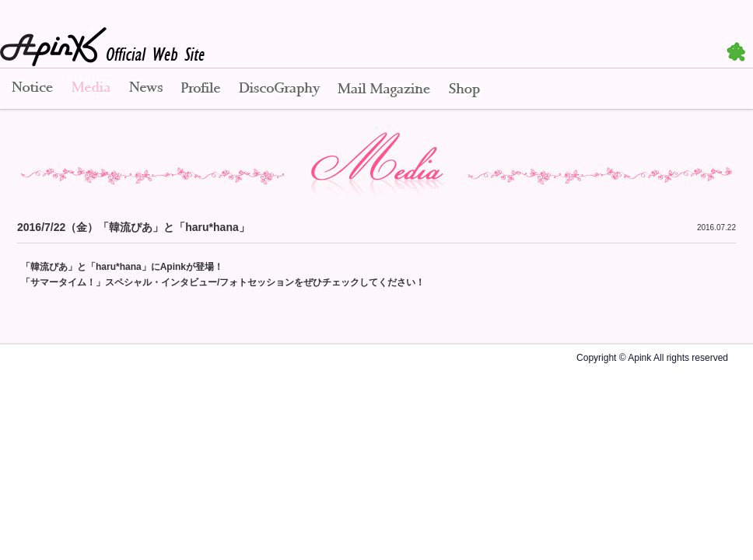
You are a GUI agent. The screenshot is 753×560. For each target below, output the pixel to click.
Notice (31, 89)
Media (91, 89)
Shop (464, 89)
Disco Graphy (279, 89)
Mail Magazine (384, 89)
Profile (201, 89)
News (146, 89)
